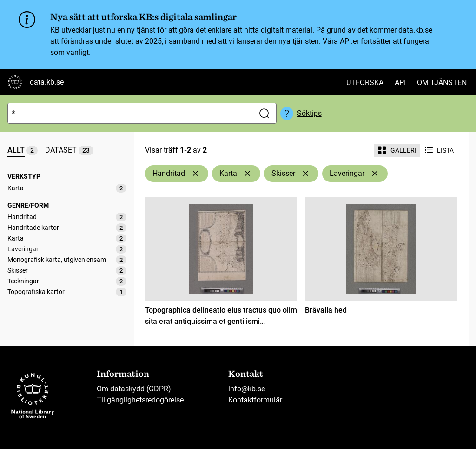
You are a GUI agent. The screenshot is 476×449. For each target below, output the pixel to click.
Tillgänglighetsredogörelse (140, 400)
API (400, 83)
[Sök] (129, 113)
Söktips (309, 113)
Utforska (365, 83)
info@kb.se (247, 389)
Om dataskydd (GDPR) (134, 389)
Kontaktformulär (255, 400)
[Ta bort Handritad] (195, 174)
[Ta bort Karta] (247, 174)
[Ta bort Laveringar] (375, 174)
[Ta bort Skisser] (305, 174)
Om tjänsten (442, 83)
